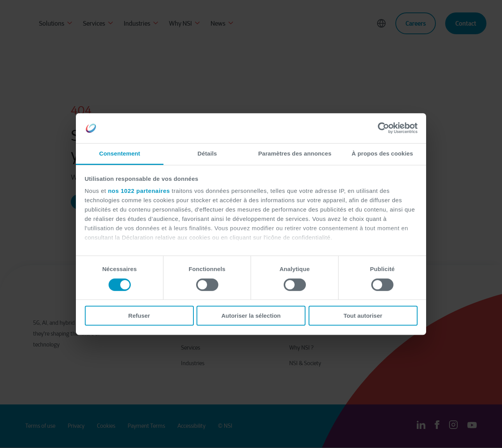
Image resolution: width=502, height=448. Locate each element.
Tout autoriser (363, 316)
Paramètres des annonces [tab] (295, 153)
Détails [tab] (207, 153)
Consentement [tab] (120, 153)
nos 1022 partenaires (139, 191)
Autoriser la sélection (251, 316)
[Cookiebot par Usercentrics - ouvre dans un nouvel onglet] (384, 128)
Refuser (139, 316)
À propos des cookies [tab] (383, 153)
